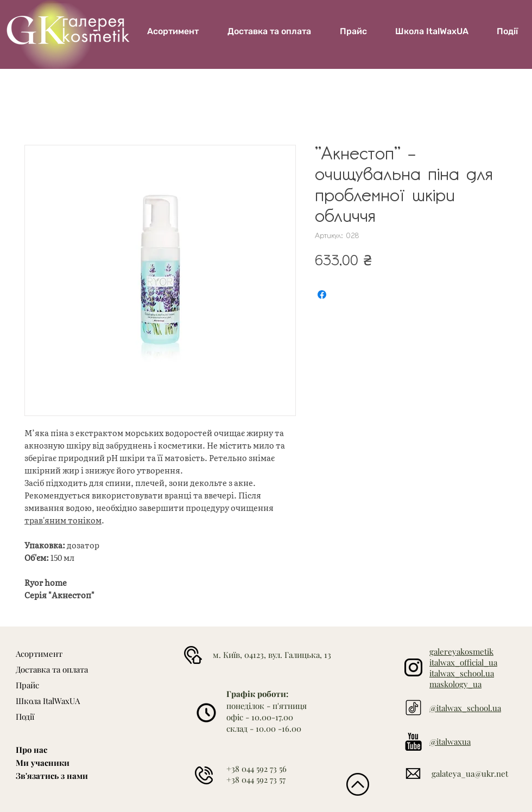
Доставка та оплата (52, 669)
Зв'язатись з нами (52, 776)
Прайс (27, 685)
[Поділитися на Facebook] (322, 295)
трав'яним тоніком (63, 520)
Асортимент (39, 654)
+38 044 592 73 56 (256, 769)
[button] (432, 31)
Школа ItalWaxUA (48, 701)
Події (25, 717)
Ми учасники (43, 763)
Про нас (31, 750)
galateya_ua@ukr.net (470, 773)
